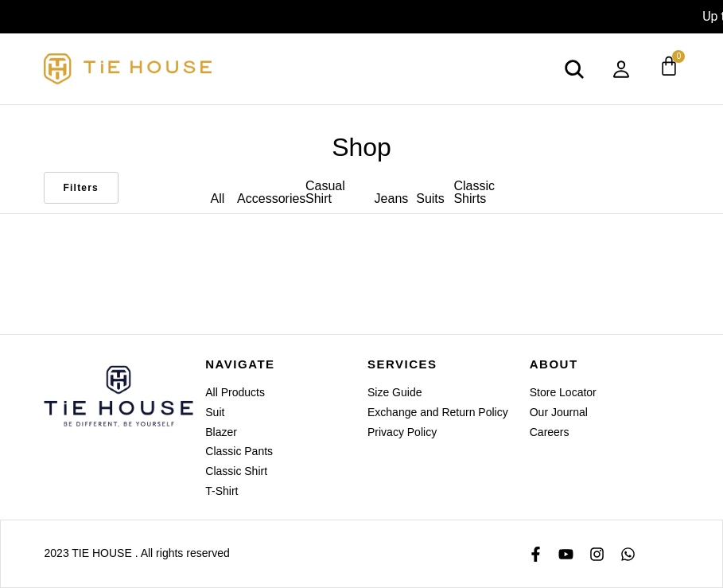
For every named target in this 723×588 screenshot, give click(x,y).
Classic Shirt (236, 471)
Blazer (221, 432)
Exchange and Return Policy (438, 412)
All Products (235, 392)
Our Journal (559, 412)
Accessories (271, 199)
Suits (430, 199)
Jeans (392, 199)
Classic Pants (239, 451)
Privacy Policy (402, 432)
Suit (215, 412)
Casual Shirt (325, 192)
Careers (550, 432)
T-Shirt (222, 491)
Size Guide (395, 392)
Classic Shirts (474, 192)
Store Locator (563, 392)
